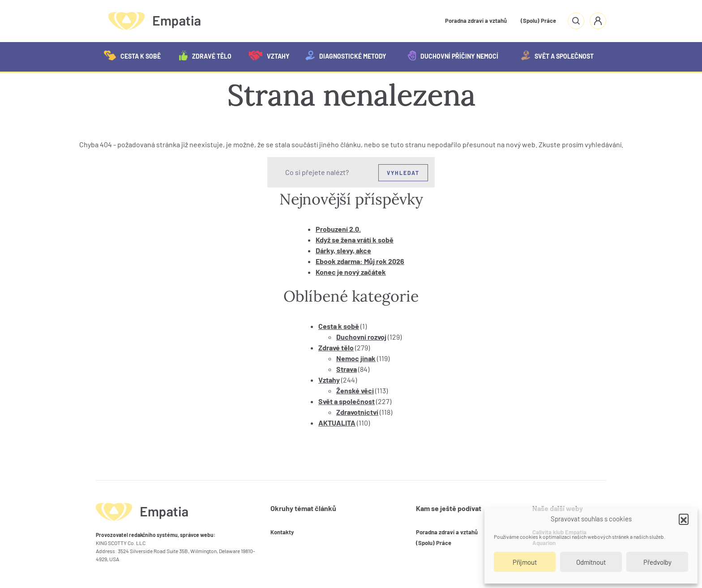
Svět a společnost (557, 55)
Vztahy (269, 55)
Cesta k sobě (132, 55)
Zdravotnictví (357, 412)
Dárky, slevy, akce (343, 250)
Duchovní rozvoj (361, 337)
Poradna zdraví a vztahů (476, 21)
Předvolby (657, 562)
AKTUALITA (337, 423)
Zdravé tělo (205, 55)
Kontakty (282, 532)
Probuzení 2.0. (338, 229)
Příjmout (525, 562)
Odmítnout (591, 562)
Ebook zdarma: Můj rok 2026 (360, 261)
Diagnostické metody (346, 55)
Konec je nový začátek (351, 272)
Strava (347, 369)
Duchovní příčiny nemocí (453, 55)
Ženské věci (355, 390)
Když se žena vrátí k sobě (355, 240)
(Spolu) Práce (538, 21)
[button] (684, 519)
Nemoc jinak (356, 358)
